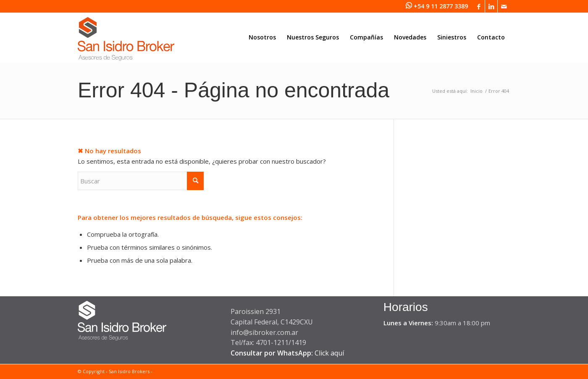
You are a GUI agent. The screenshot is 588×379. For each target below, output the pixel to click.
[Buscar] (141, 181)
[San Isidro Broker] (126, 42)
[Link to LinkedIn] (491, 6)
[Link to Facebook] (479, 6)
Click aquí (329, 353)
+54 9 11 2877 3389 (441, 6)
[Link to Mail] (504, 6)
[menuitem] (262, 37)
